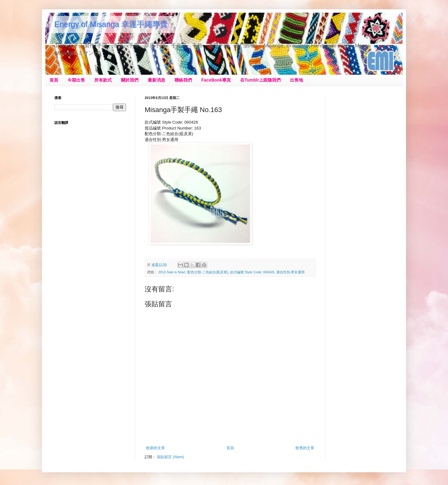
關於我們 (130, 80)
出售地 (296, 80)
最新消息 (156, 80)
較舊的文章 (305, 448)
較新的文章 (156, 448)
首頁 (54, 80)
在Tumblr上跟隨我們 (260, 80)
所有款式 (103, 80)
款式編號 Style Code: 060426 (252, 272)
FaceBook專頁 (216, 80)
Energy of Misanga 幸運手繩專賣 (111, 24)
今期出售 (76, 80)
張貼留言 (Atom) (170, 457)
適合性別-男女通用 (291, 272)
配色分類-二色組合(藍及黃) (208, 272)
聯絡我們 (183, 80)
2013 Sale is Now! (172, 272)
